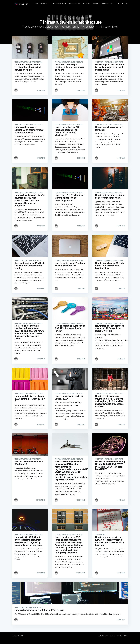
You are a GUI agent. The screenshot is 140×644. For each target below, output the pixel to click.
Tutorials (87, 4)
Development (46, 4)
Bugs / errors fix (60, 4)
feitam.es (15, 636)
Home (36, 4)
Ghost (126, 636)
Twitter (120, 636)
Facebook (112, 636)
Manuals (96, 4)
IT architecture (74, 4)
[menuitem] (36, 4)
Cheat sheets (107, 4)
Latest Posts (103, 636)
